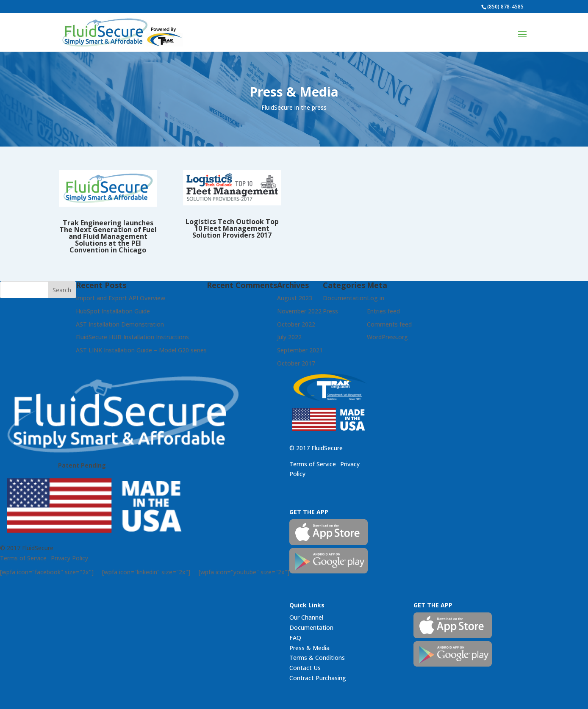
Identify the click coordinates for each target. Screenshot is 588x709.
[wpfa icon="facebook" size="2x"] (47, 572)
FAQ (295, 638)
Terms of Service (23, 558)
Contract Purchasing (318, 678)
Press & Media (309, 648)
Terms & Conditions (317, 658)
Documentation (311, 627)
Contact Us (305, 668)
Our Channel (306, 617)
